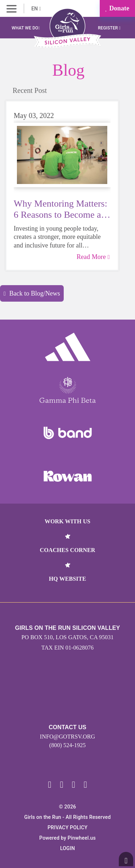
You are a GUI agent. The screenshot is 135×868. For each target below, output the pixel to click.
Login (67, 848)
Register (109, 28)
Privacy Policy (67, 827)
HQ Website (67, 579)
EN (36, 9)
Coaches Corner (68, 550)
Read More (93, 257)
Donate (117, 8)
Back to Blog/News (32, 293)
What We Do (26, 28)
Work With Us (67, 521)
